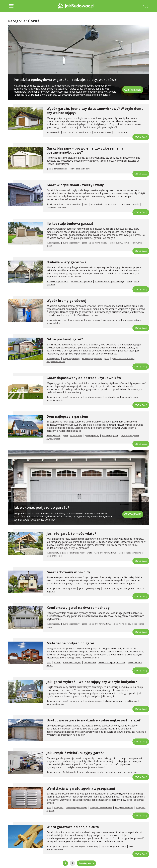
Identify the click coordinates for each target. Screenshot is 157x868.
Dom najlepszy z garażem (67, 416)
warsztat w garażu (113, 772)
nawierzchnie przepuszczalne (112, 662)
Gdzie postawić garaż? (65, 339)
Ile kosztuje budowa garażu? (70, 224)
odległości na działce (56, 362)
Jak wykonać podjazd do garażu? (41, 507)
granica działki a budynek (123, 359)
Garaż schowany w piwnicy (68, 572)
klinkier (57, 662)
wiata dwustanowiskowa (105, 553)
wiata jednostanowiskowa (130, 553)
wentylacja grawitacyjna (77, 808)
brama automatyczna (56, 320)
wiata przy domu (54, 556)
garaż (49, 169)
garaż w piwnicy (113, 204)
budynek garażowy (71, 243)
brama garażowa (76, 320)
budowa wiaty (53, 553)
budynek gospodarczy (92, 359)
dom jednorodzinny (56, 204)
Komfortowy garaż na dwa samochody (78, 608)
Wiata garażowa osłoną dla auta (73, 827)
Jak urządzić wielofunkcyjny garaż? (75, 753)
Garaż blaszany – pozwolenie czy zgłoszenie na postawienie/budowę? (85, 150)
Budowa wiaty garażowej (67, 262)
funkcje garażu (70, 772)
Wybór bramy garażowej (66, 301)
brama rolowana (93, 320)
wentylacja (59, 808)
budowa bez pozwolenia (58, 281)
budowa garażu (53, 132)
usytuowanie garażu (130, 436)
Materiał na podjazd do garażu (72, 643)
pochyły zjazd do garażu (123, 588)
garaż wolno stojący (103, 132)
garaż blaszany (60, 169)
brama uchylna (53, 323)
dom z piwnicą (70, 588)
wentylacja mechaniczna (101, 808)
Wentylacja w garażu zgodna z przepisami (81, 788)
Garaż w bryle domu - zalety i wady (75, 185)
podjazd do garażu (55, 400)
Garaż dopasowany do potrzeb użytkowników (84, 378)
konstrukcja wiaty (77, 553)
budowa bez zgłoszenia (82, 281)
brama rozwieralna (112, 320)
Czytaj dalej (133, 89)
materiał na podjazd (72, 662)
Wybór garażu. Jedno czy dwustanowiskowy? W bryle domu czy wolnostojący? (95, 111)
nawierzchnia (90, 662)
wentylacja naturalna (124, 808)
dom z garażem (70, 132)
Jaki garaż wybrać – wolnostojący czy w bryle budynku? (92, 682)
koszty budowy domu (119, 243)
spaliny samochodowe (57, 207)
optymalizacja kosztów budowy (84, 846)
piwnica (106, 588)
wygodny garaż (53, 439)
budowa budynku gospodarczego (110, 281)
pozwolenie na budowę (80, 169)
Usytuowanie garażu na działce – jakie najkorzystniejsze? (94, 720)
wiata (129, 281)
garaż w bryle (85, 132)
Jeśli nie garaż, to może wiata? (71, 534)
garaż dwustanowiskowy (100, 624)
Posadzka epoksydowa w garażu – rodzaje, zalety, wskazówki (66, 80)
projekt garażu (120, 132)
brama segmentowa (132, 320)
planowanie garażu (131, 204)
